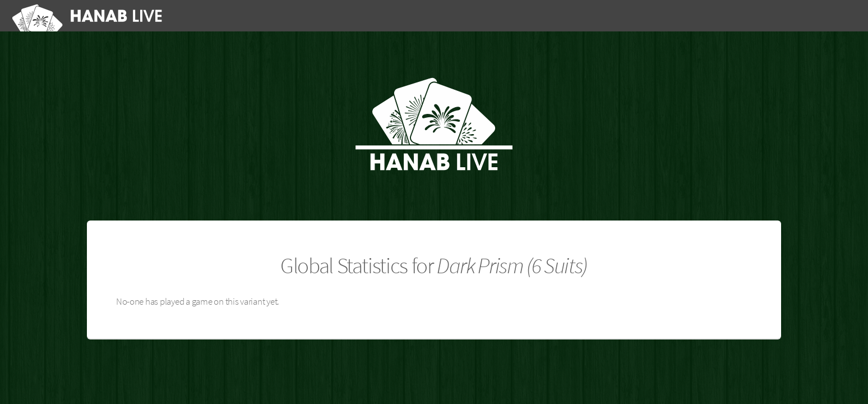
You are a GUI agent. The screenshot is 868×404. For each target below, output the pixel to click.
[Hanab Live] (89, 16)
